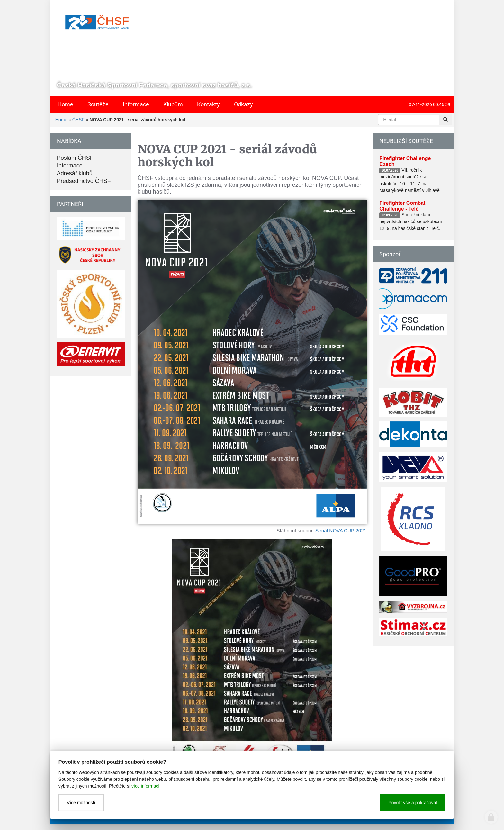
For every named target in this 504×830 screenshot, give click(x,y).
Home (61, 120)
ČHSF (78, 120)
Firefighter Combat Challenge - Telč (402, 206)
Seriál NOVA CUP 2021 (341, 531)
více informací (145, 810)
